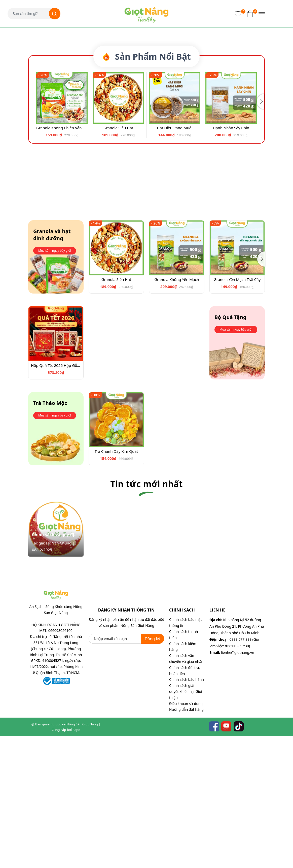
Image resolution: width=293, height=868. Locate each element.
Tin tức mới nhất (146, 616)
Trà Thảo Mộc (50, 535)
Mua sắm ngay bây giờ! (55, 382)
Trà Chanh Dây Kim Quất (116, 583)
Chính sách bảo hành (187, 811)
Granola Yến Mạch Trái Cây (237, 411)
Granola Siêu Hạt (118, 259)
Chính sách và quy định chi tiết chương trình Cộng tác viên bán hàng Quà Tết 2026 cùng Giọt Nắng (56, 667)
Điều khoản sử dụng (186, 835)
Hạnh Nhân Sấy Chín (231, 259)
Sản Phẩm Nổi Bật (146, 188)
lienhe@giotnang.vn (238, 784)
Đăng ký (152, 770)
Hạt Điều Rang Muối (175, 259)
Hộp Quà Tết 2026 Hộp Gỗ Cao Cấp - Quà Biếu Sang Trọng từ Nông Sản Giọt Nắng (56, 497)
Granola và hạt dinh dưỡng (52, 366)
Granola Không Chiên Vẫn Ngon (62, 259)
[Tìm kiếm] (55, 14)
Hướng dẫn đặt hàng (186, 841)
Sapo (77, 861)
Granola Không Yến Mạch (177, 411)
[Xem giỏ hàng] (250, 14)
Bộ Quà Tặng (230, 449)
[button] (145, 169)
